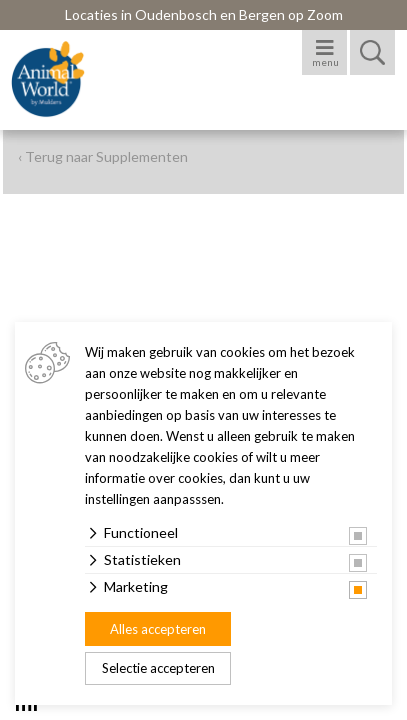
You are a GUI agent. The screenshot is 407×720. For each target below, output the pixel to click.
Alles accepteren (158, 629)
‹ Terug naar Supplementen (103, 156)
